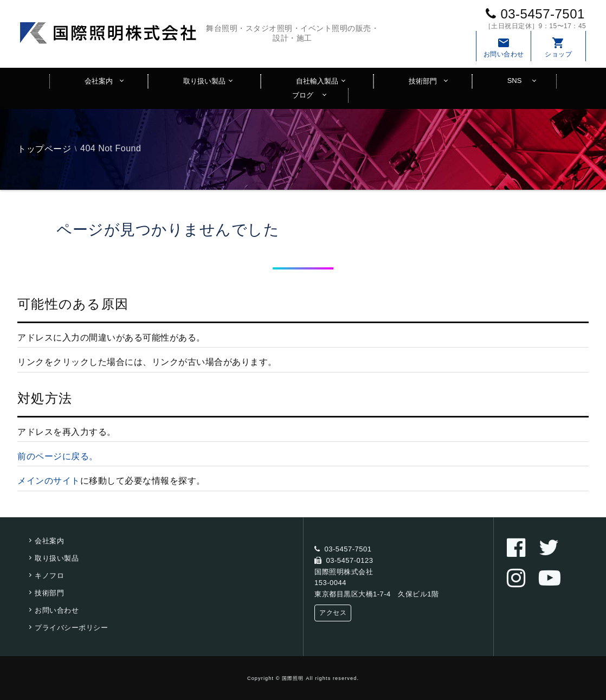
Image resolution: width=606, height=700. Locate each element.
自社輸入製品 (317, 81)
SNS (515, 81)
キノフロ (49, 576)
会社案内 (99, 81)
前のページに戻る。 (58, 456)
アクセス (333, 613)
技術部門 (423, 81)
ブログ (303, 95)
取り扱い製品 (204, 81)
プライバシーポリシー (71, 628)
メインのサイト (49, 481)
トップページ (44, 149)
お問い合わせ (504, 47)
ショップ (558, 47)
